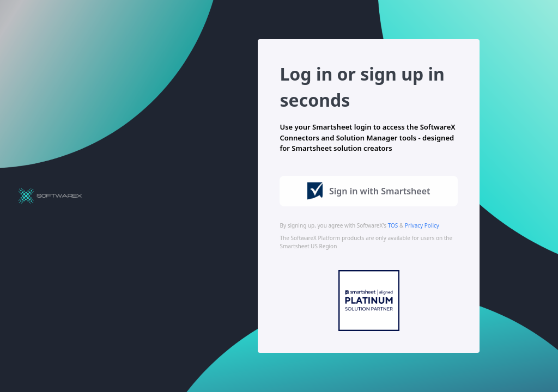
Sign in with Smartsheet (369, 191)
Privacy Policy (422, 225)
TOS (393, 225)
